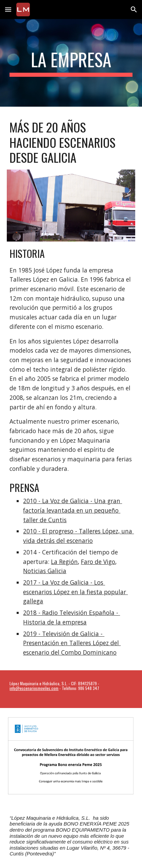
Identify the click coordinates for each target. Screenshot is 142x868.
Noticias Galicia (45, 571)
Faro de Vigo (98, 562)
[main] (71, 63)
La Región (64, 562)
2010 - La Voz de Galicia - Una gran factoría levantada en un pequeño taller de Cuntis (73, 510)
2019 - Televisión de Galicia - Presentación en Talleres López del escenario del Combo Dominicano (72, 643)
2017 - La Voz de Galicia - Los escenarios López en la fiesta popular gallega (75, 592)
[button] (8, 9)
